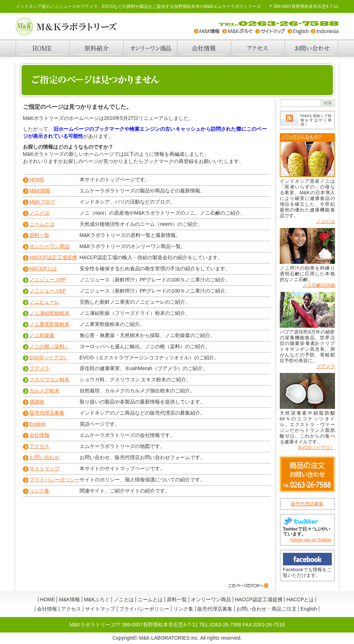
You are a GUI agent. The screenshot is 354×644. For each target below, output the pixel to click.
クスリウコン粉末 (49, 379)
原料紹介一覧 (96, 48)
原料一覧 (39, 235)
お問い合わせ (312, 48)
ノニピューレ (44, 302)
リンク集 (39, 491)
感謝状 (37, 402)
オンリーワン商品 (150, 48)
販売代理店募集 (47, 413)
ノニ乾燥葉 (42, 335)
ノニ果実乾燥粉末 (49, 324)
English (38, 424)
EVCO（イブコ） (49, 358)
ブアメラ (39, 368)
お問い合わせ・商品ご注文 (266, 609)
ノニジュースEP (48, 291)
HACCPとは (43, 269)
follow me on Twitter (311, 540)
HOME (43, 48)
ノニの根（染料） (49, 346)
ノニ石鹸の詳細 (319, 285)
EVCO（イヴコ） (317, 447)
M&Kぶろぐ (97, 599)
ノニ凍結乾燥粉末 (49, 313)
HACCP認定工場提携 (53, 257)
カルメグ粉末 (44, 391)
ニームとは (42, 224)
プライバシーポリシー (55, 480)
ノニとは (39, 213)
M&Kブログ (42, 202)
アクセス (258, 48)
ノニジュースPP (48, 280)
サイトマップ (44, 468)
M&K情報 (40, 191)
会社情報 (204, 48)
